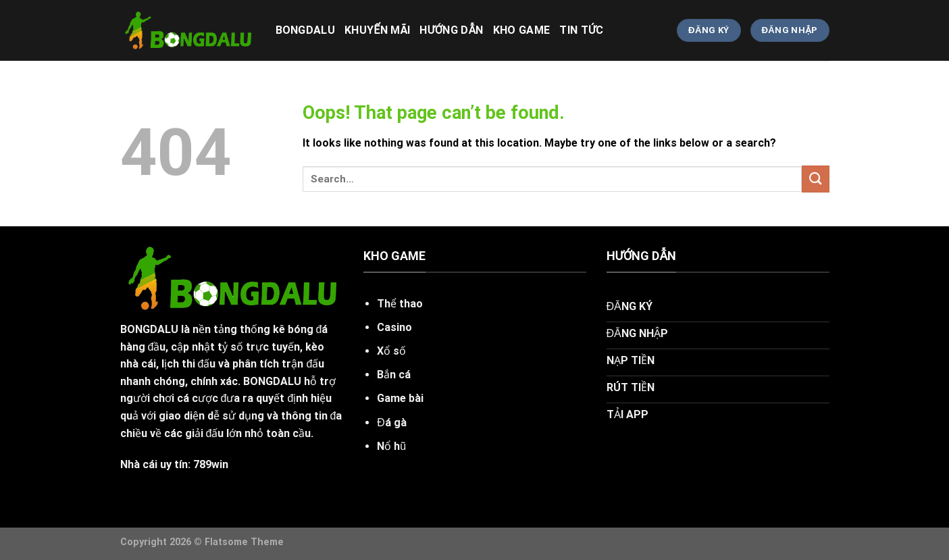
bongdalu (306, 30)
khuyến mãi (377, 30)
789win (211, 464)
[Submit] (815, 179)
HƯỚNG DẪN (451, 30)
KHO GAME (522, 30)
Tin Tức (581, 30)
